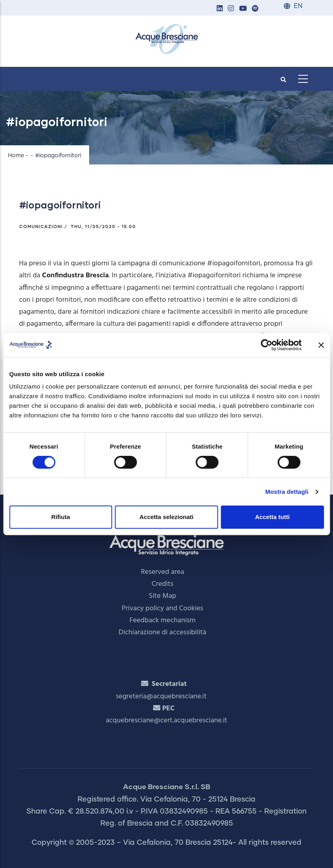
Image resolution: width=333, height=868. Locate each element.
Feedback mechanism (163, 620)
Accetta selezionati (166, 517)
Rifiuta (61, 517)
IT (299, 17)
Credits (163, 584)
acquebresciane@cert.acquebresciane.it (167, 721)
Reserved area (163, 572)
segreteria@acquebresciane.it (161, 697)
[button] (220, 9)
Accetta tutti (272, 517)
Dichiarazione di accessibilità (163, 632)
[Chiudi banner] (321, 345)
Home (16, 156)
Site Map (163, 596)
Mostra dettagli (287, 492)
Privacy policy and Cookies (163, 608)
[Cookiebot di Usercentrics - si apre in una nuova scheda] (266, 345)
